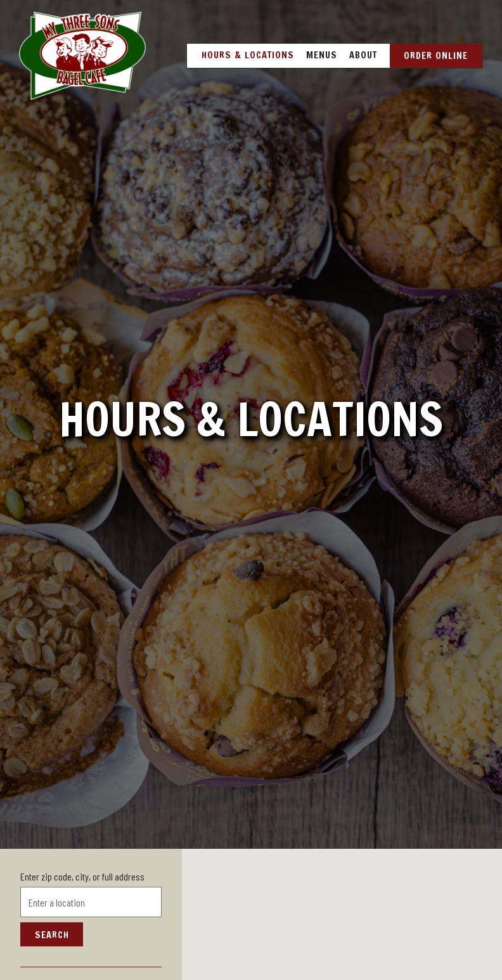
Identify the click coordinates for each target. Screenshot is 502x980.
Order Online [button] (436, 55)
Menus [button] (322, 55)
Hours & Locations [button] (248, 55)
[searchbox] (91, 854)
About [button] (363, 55)
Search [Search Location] (52, 887)
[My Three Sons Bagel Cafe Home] (83, 55)
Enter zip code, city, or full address (82, 829)
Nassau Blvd (56, 947)
